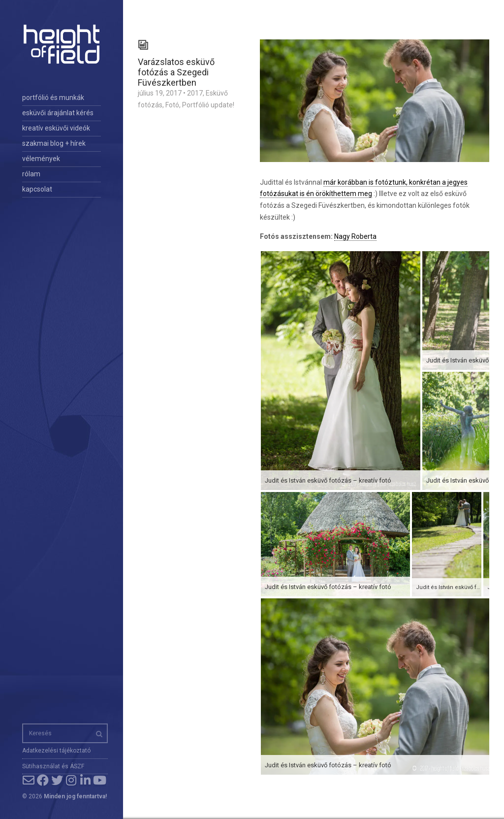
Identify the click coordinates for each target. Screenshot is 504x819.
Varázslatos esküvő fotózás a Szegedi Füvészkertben (176, 72)
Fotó (172, 105)
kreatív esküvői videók (56, 128)
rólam (31, 174)
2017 (195, 93)
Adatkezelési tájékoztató (56, 751)
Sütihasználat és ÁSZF (53, 766)
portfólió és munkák (53, 98)
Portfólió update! (208, 105)
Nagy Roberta (355, 236)
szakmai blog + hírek (54, 143)
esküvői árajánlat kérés (58, 113)
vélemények (41, 159)
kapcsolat (37, 189)
